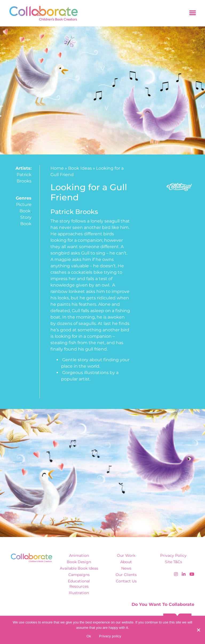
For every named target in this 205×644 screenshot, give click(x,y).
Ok (89, 636)
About (126, 562)
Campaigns (79, 575)
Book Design (79, 562)
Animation (79, 555)
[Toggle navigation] (193, 13)
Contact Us (126, 581)
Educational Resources (79, 584)
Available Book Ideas (79, 568)
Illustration (79, 593)
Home (57, 168)
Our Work (126, 555)
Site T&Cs (174, 562)
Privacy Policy (173, 555)
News (126, 568)
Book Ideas (80, 168)
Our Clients (126, 575)
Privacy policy (110, 636)
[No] (198, 630)
